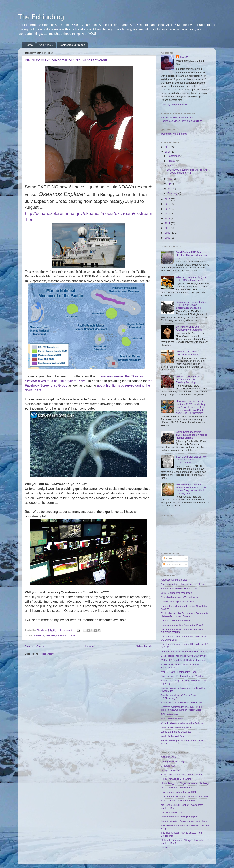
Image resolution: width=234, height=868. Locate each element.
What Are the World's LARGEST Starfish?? (187, 353)
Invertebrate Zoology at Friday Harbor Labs (184, 796)
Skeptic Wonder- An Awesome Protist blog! (184, 821)
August (172, 161)
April (170, 184)
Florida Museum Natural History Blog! (181, 774)
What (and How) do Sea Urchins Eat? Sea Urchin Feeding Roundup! (189, 379)
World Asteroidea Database (176, 727)
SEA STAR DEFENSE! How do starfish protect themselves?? (191, 460)
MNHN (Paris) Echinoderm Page (179, 672)
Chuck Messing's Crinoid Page (178, 602)
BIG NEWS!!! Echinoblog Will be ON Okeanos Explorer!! (187, 171)
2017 (168, 152)
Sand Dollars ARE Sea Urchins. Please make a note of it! (192, 255)
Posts (168, 558)
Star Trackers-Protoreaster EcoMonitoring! (184, 676)
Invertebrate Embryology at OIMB (179, 792)
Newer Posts (34, 646)
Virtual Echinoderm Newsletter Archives (182, 723)
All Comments (172, 565)
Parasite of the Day (171, 812)
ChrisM (184, 57)
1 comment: (66, 630)
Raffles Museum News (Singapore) (180, 817)
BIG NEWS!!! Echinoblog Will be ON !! (66, 60)
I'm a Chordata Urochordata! (176, 788)
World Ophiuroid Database (175, 736)
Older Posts (144, 646)
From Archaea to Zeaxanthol (176, 779)
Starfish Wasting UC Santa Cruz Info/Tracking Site (178, 697)
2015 (168, 204)
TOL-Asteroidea (170, 714)
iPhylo (164, 847)
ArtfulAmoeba (168, 757)
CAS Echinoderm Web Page (176, 593)
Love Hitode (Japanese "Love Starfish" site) (185, 656)
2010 (168, 228)
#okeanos (39, 635)
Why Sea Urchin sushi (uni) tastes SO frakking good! (191, 279)
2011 (168, 223)
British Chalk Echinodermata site (179, 588)
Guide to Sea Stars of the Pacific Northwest (185, 651)
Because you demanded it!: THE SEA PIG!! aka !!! (191, 305)
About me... (46, 45)
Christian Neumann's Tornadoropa (180, 597)
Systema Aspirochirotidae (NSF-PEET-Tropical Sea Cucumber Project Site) (182, 708)
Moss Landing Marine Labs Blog (179, 801)
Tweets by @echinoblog (174, 134)
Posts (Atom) (47, 654)
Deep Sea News (170, 770)
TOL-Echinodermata (172, 719)
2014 (168, 209)
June (171, 166)
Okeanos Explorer (66, 635)
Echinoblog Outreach (72, 45)
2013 (168, 214)
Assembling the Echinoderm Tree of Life (183, 584)
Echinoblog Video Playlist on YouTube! (182, 121)
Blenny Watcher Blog (172, 761)
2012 (168, 218)
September (174, 156)
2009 (168, 233)
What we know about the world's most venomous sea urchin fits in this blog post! (191, 489)
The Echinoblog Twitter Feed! (177, 117)
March (171, 188)
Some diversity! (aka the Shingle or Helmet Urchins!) (191, 435)
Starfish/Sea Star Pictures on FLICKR (181, 703)
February (173, 193)
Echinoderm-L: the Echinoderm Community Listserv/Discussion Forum (184, 615)
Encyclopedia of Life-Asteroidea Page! (182, 625)
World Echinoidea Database (176, 732)
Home (29, 45)
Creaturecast (168, 766)
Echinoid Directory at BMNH (176, 621)
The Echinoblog (41, 17)
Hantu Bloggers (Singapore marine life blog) (185, 783)
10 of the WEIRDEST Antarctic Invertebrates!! (189, 328)
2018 (168, 147)
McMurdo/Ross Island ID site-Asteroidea (183, 660)
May (170, 179)
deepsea (50, 635)
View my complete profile (175, 105)
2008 (168, 238)
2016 (168, 199)
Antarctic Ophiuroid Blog (174, 580)
